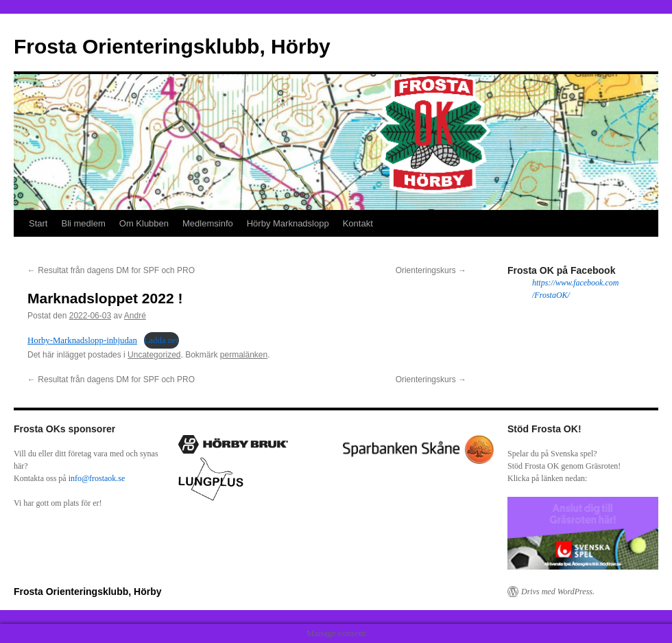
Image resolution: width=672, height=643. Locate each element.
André (135, 316)
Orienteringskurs (431, 270)
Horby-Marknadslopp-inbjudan (82, 340)
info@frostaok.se (97, 478)
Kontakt (358, 223)
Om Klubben (144, 223)
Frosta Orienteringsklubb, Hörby (172, 46)
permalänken (244, 355)
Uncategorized (154, 355)
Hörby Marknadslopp (288, 223)
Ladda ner (162, 340)
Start (38, 223)
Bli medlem (83, 223)
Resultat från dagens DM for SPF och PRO (111, 270)
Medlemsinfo (208, 223)
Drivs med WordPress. (558, 592)
